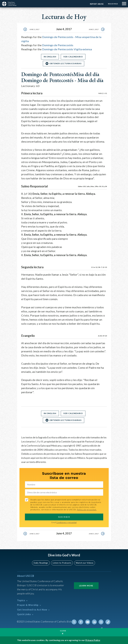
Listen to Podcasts (62, 563)
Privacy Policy (93, 640)
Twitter (75, 622)
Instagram (101, 622)
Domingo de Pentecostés (58, 45)
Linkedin (95, 622)
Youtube (88, 622)
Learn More (86, 585)
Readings (113, 4)
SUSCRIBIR (64, 517)
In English (49, 57)
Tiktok (108, 622)
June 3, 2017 (34, 29)
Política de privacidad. (87, 510)
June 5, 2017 (94, 29)
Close (63, 631)
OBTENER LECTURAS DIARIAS (66, 63)
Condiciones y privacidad (66, 522)
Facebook (82, 622)
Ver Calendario (73, 57)
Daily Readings (41, 563)
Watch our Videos (84, 563)
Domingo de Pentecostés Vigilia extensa (67, 49)
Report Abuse (96, 4)
